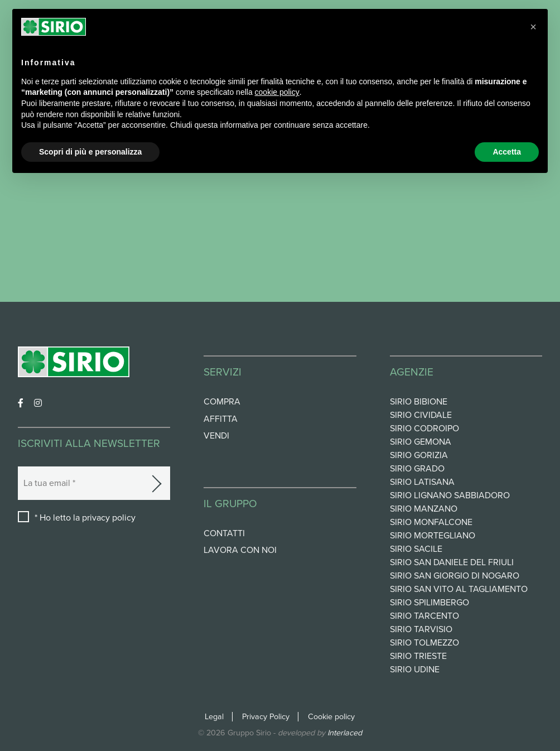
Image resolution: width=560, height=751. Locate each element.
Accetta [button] (507, 152)
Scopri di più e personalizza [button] (90, 152)
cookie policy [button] (277, 92)
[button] (533, 27)
